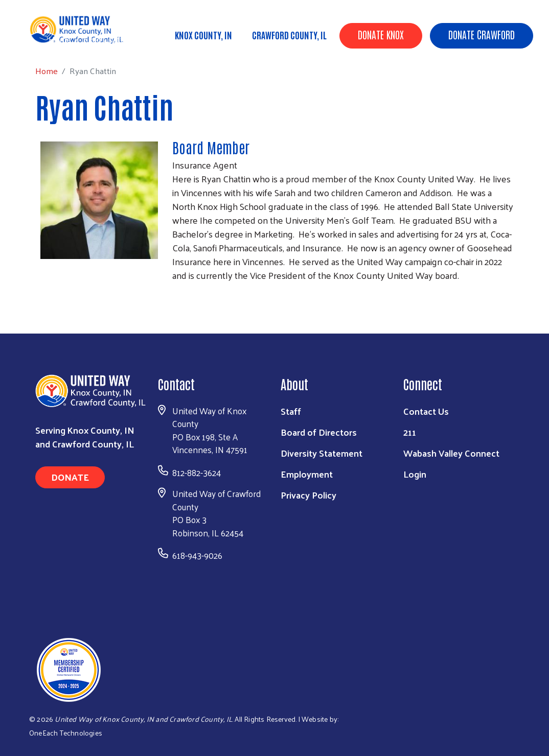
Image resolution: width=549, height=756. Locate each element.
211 (410, 432)
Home (60, 39)
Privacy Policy (308, 495)
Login (415, 474)
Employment (307, 474)
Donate (70, 477)
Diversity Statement (322, 453)
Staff (291, 411)
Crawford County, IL (289, 35)
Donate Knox (381, 34)
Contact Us (426, 411)
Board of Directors (319, 432)
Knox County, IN (203, 35)
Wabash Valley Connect (451, 453)
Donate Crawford (482, 34)
